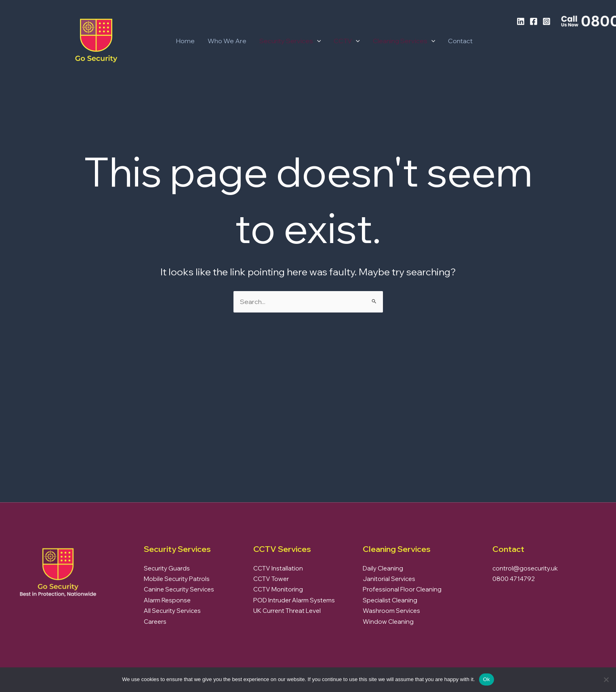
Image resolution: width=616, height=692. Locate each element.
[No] (606, 679)
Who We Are (227, 41)
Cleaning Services (404, 41)
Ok (487, 679)
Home (185, 41)
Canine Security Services (179, 589)
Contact (460, 41)
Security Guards (167, 568)
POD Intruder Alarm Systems (294, 600)
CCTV (347, 41)
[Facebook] (534, 21)
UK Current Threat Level (287, 611)
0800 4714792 (514, 579)
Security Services (290, 41)
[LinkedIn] (521, 21)
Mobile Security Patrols (177, 579)
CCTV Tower (271, 579)
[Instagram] (547, 21)
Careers (155, 622)
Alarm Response (167, 600)
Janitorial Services (389, 579)
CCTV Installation (278, 568)
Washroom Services (391, 611)
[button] (317, 41)
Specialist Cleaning (390, 600)
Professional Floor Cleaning (402, 589)
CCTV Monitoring (278, 589)
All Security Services (172, 611)
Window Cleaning (388, 622)
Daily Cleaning (383, 568)
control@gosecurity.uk (525, 568)
